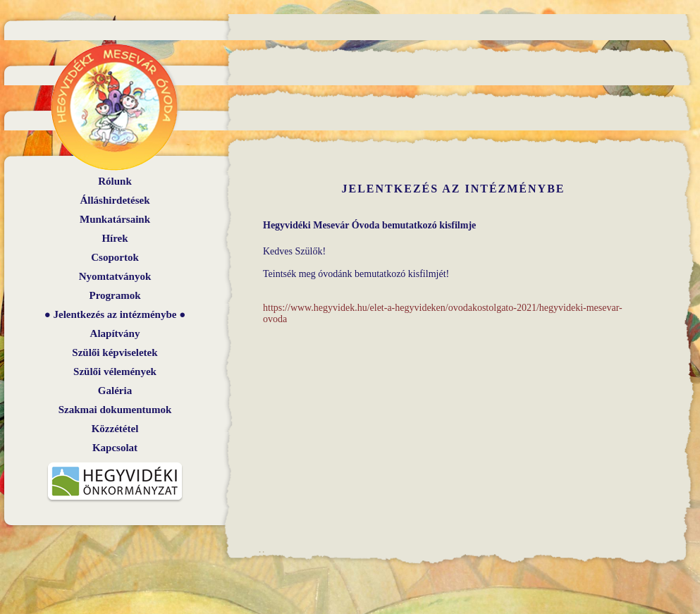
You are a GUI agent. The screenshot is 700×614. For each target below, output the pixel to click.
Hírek (115, 238)
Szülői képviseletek (115, 352)
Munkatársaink (115, 219)
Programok (115, 295)
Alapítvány (115, 333)
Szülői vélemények (115, 372)
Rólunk (115, 181)
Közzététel (115, 429)
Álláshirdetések (115, 200)
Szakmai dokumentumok (115, 410)
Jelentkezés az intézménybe (115, 314)
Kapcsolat (115, 448)
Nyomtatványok (115, 276)
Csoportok (115, 257)
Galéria (115, 391)
